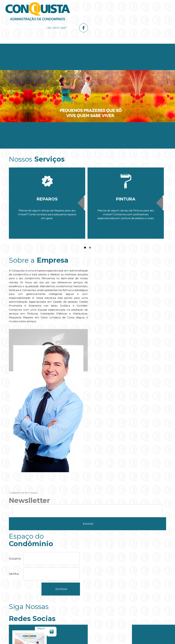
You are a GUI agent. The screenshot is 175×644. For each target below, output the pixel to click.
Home (22, 46)
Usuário (15, 445)
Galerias (127, 46)
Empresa (48, 46)
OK (116, 577)
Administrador (101, 46)
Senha (14, 460)
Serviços (75, 46)
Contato (153, 46)
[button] (87, 591)
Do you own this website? (66, 577)
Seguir (119, 449)
